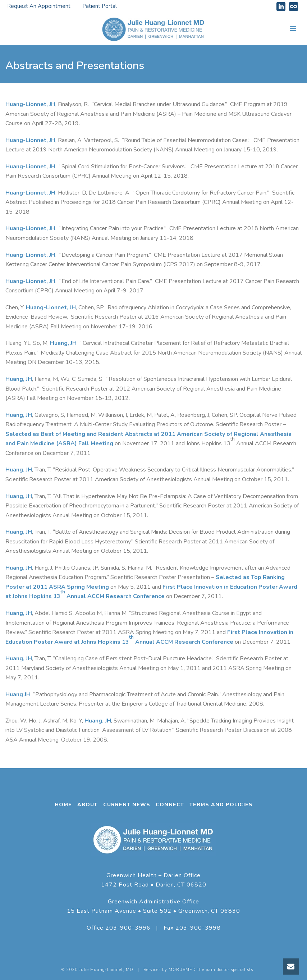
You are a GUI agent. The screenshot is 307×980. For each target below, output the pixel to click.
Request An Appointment (39, 6)
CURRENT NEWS (127, 805)
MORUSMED (182, 970)
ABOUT (88, 805)
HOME (63, 805)
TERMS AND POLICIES (221, 805)
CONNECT (170, 805)
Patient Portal (100, 6)
